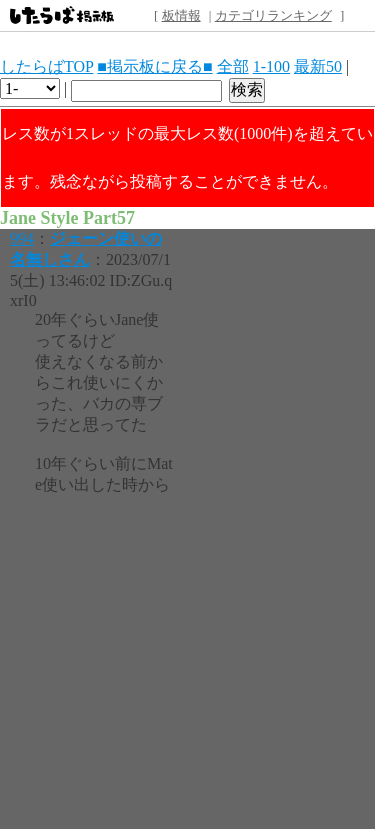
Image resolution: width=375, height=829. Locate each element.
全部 (233, 66)
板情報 (181, 15)
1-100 (271, 66)
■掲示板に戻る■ (154, 66)
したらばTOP (46, 66)
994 (22, 238)
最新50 (318, 66)
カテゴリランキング (273, 15)
